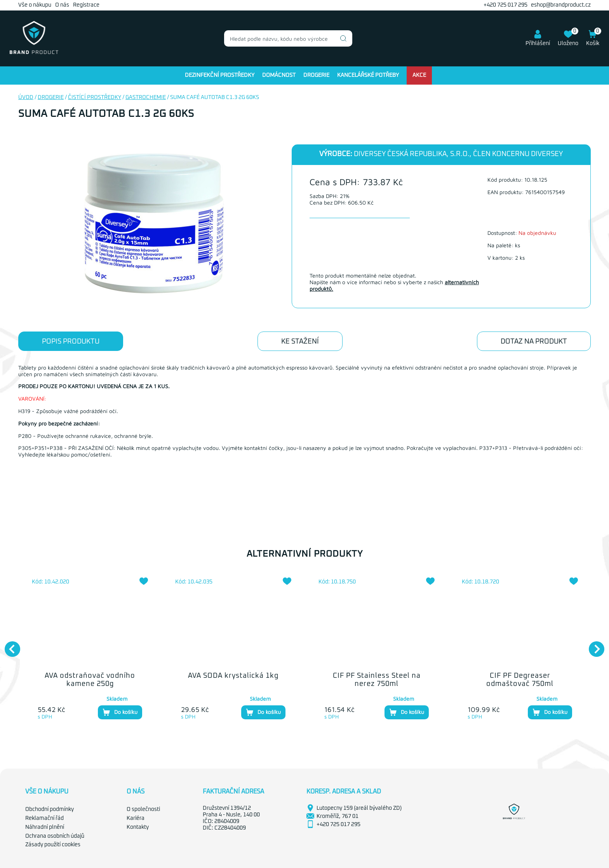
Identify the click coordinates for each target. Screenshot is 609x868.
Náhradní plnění (45, 827)
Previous (9, 645)
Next (593, 645)
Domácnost (279, 75)
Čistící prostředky (95, 97)
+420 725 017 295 (505, 5)
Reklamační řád (44, 818)
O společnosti (143, 809)
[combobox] (288, 38)
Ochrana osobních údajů (55, 836)
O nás (62, 5)
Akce (419, 75)
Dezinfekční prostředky (220, 75)
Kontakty (138, 827)
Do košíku (120, 712)
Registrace (86, 5)
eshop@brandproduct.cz (561, 5)
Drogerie (316, 75)
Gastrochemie (146, 97)
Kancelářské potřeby (368, 75)
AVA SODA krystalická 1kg (233, 676)
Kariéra (136, 818)
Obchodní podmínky (50, 809)
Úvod (26, 97)
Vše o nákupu (35, 5)
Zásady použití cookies (53, 845)
